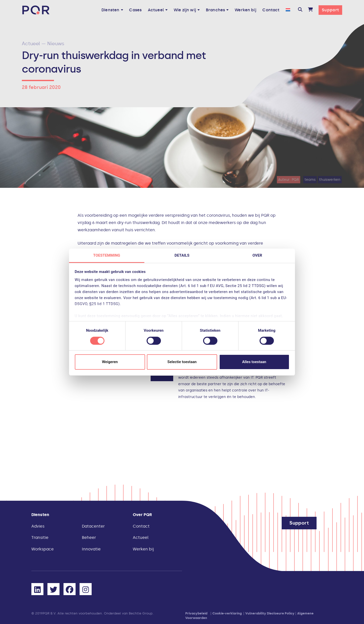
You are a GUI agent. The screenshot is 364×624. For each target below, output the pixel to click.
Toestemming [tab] (107, 255)
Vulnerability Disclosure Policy (270, 613)
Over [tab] (257, 255)
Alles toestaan (254, 362)
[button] (300, 10)
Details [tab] (182, 255)
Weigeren (110, 362)
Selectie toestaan (182, 362)
